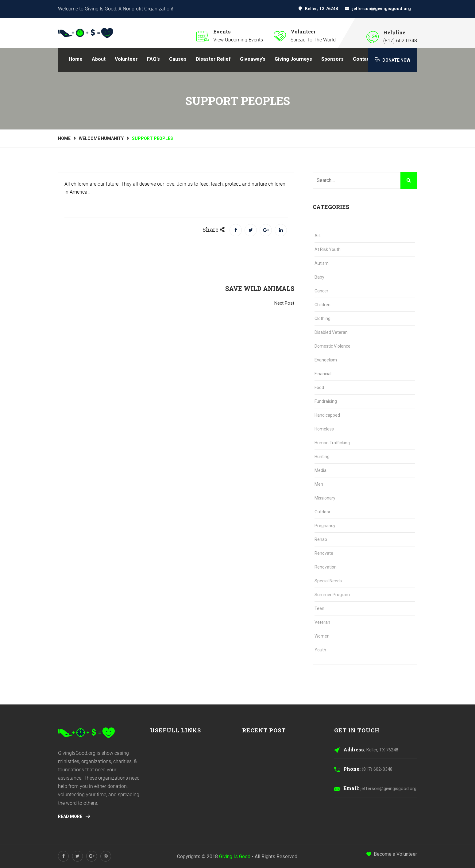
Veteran (322, 622)
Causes (178, 59)
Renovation (326, 567)
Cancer (321, 291)
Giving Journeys (293, 59)
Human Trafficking (332, 443)
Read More (74, 816)
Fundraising (326, 401)
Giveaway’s (253, 59)
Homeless (324, 429)
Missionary (325, 498)
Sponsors (332, 59)
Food (319, 388)
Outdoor (322, 512)
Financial (323, 374)
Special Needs (328, 581)
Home (76, 59)
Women (322, 636)
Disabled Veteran (331, 332)
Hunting (322, 457)
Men (319, 484)
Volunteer (126, 59)
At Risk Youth (328, 249)
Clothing (322, 318)
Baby (319, 277)
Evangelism (326, 360)
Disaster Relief (213, 59)
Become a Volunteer (392, 854)
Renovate (324, 553)
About (99, 59)
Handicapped (327, 415)
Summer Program (332, 595)
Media (321, 470)
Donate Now (392, 60)
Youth (320, 650)
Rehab (321, 539)
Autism (322, 263)
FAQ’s (153, 59)
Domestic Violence (332, 346)
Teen (319, 608)
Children (322, 305)
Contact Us (366, 59)
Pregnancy (325, 526)
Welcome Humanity (101, 138)
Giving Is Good (235, 856)
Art (318, 236)
